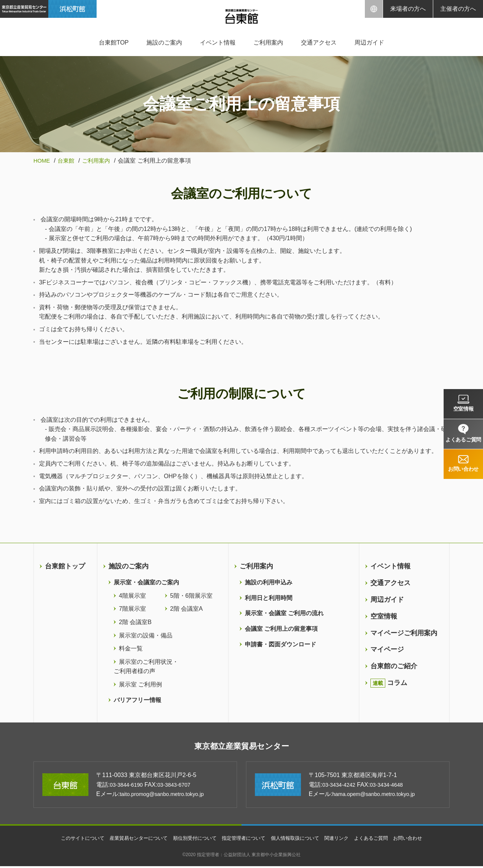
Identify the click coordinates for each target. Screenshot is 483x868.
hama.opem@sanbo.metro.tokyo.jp (378, 796)
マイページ (387, 649)
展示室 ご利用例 (140, 684)
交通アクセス (319, 43)
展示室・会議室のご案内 (146, 582)
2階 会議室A (187, 609)
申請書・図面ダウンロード (281, 644)
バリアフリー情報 (137, 700)
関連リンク (343, 840)
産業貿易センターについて (132, 840)
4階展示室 (132, 596)
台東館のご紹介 (394, 666)
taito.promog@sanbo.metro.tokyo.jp (167, 796)
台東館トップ (65, 566)
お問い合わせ (419, 840)
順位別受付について (192, 840)
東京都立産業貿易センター (242, 747)
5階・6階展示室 (191, 596)
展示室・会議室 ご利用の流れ (284, 613)
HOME (42, 161)
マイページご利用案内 (404, 633)
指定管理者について (244, 840)
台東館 (68, 161)
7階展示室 (132, 609)
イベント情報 (218, 43)
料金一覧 (131, 648)
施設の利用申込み (269, 582)
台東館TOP (114, 43)
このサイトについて (72, 840)
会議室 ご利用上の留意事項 (281, 629)
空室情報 (384, 616)
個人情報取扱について (299, 840)
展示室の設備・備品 (146, 635)
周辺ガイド (369, 43)
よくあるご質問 (380, 840)
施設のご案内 (164, 43)
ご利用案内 (268, 43)
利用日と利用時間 (269, 598)
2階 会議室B (135, 622)
